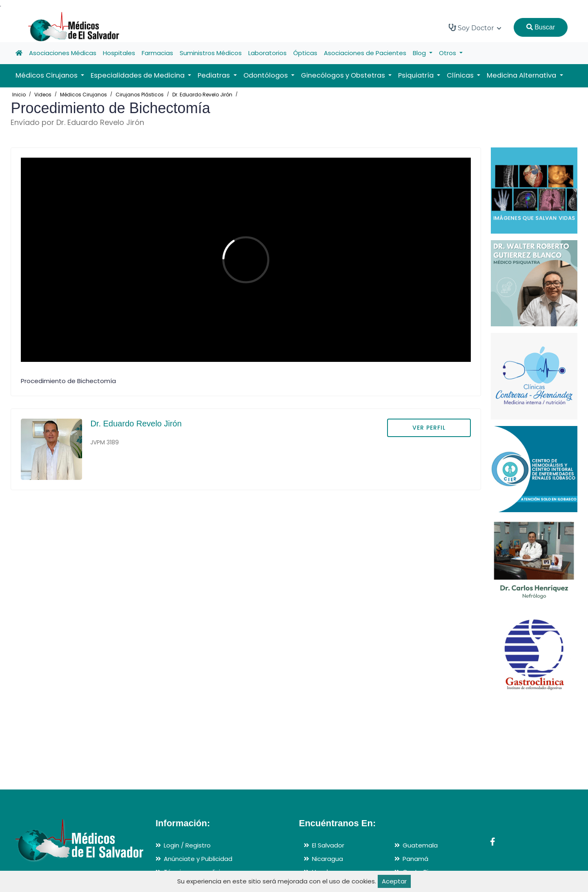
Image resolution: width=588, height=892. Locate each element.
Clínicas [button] (461, 75)
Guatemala (420, 845)
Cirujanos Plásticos (140, 95)
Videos (43, 95)
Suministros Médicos (211, 53)
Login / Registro (187, 845)
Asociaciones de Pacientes (365, 53)
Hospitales (119, 53)
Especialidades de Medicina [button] (138, 75)
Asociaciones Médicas (63, 53)
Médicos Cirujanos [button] (47, 75)
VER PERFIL (429, 428)
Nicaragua (327, 859)
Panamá (415, 859)
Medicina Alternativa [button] (522, 75)
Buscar (541, 27)
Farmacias (157, 53)
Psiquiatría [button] (417, 75)
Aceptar (394, 881)
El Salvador (328, 845)
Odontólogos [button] (266, 75)
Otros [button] (448, 53)
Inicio (19, 95)
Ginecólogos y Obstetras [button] (344, 75)
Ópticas (305, 53)
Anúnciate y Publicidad (198, 859)
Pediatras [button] (215, 75)
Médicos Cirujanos (84, 95)
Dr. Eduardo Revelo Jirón (202, 95)
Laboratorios (267, 53)
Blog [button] (420, 53)
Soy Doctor (475, 28)
